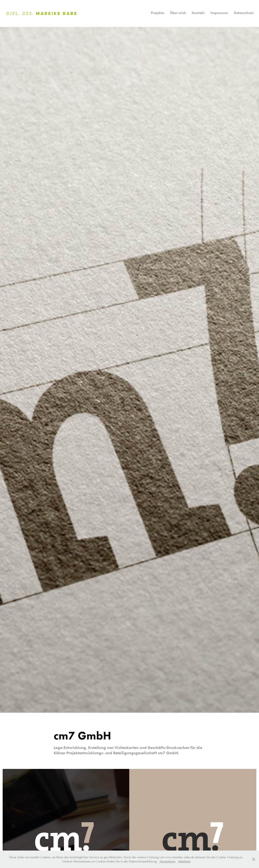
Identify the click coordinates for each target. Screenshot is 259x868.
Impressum (219, 13)
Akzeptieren (167, 861)
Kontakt (198, 13)
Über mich (178, 13)
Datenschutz (244, 13)
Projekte (157, 13)
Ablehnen (184, 861)
